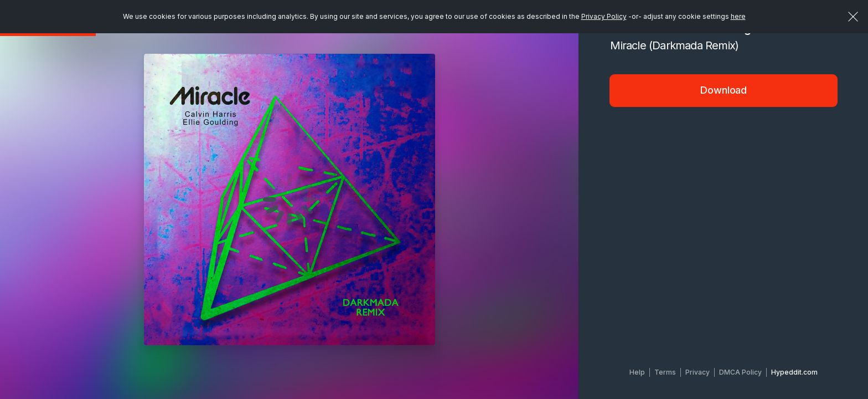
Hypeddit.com (794, 372)
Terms (665, 372)
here (738, 16)
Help (637, 372)
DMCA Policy (740, 372)
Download (724, 90)
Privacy (697, 372)
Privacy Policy (604, 16)
